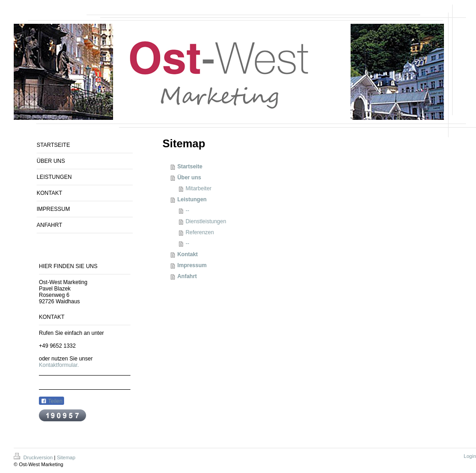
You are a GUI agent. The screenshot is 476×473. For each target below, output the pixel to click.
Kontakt (187, 254)
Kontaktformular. (59, 365)
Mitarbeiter (198, 188)
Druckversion (34, 457)
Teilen (51, 401)
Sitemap (66, 457)
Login (470, 456)
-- (187, 210)
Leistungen (192, 199)
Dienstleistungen (206, 221)
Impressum (192, 265)
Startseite (190, 167)
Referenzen (200, 232)
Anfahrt (187, 276)
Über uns (189, 177)
